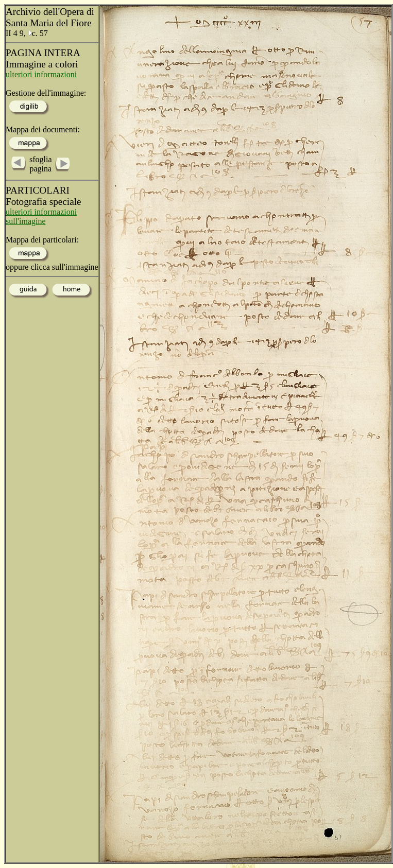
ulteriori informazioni (41, 74)
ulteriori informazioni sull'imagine (41, 216)
